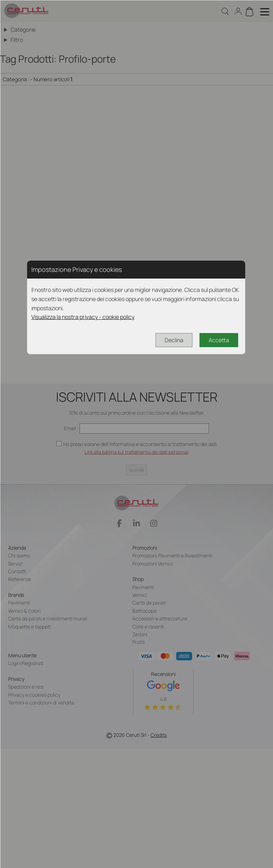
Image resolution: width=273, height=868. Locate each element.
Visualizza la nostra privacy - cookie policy (83, 317)
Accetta (219, 340)
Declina (174, 340)
